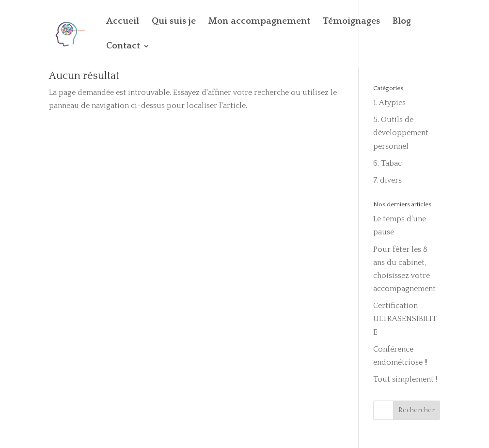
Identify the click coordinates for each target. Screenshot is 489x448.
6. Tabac (387, 163)
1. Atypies (389, 103)
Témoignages (351, 22)
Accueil (123, 22)
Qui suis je (174, 22)
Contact (123, 47)
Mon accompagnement (259, 22)
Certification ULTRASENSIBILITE (405, 319)
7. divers (387, 180)
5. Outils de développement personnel (401, 133)
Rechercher (417, 410)
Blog (402, 22)
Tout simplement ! (405, 379)
